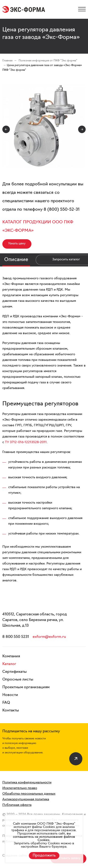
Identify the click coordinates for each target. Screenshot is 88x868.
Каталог (9, 664)
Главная (7, 61)
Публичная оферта (17, 805)
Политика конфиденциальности (27, 783)
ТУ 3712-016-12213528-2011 (26, 442)
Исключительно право (20, 788)
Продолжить (44, 856)
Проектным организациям (26, 687)
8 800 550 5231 (16, 637)
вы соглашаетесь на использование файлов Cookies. (44, 837)
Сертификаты (15, 672)
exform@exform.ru (49, 637)
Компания (11, 656)
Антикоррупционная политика (26, 799)
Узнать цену (17, 244)
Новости (10, 695)
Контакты (11, 711)
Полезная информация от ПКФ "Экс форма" (48, 61)
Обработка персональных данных (29, 794)
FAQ (6, 703)
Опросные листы (18, 680)
